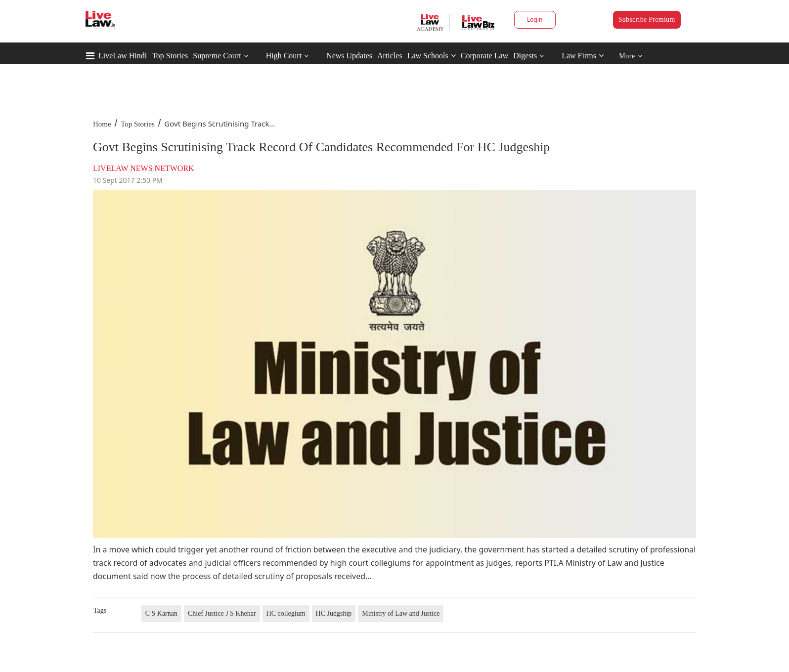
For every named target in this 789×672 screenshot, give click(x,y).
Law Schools (432, 56)
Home (102, 124)
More (631, 56)
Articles (390, 56)
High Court (284, 56)
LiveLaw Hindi (123, 56)
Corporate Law (484, 56)
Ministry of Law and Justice (401, 613)
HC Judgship (334, 613)
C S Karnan (161, 613)
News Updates (349, 56)
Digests (525, 56)
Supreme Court (217, 56)
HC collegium (286, 613)
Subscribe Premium (647, 20)
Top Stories (170, 56)
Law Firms (583, 56)
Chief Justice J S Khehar (222, 613)
